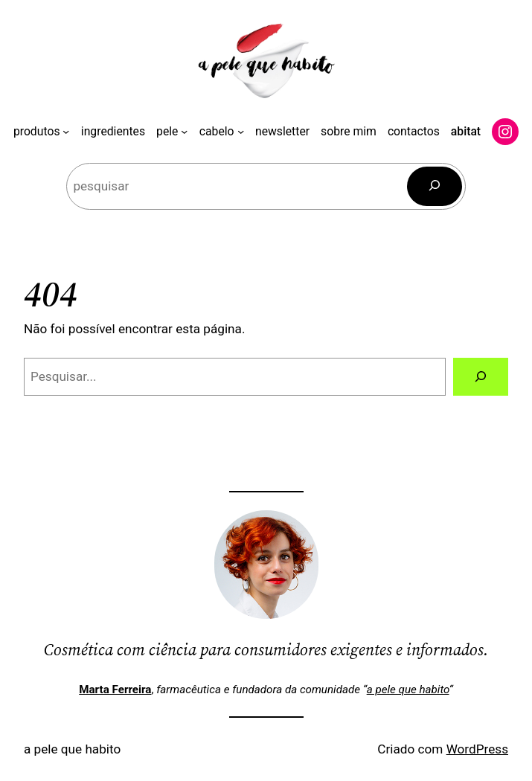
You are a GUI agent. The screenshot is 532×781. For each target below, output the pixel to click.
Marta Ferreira (115, 690)
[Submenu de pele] (184, 131)
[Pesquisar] (435, 186)
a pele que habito (408, 690)
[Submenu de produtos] (66, 131)
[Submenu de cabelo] (241, 131)
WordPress (477, 749)
